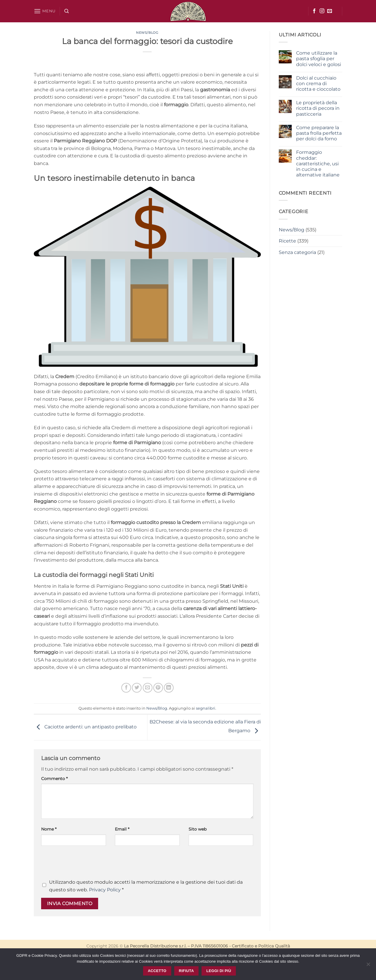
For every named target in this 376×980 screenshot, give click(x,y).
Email (122, 829)
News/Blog (147, 33)
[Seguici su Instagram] (322, 11)
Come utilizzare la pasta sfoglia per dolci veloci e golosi (319, 59)
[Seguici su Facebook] (314, 11)
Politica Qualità (274, 946)
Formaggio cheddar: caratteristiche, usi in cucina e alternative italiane (318, 164)
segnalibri (206, 708)
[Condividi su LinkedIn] (169, 688)
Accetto (157, 971)
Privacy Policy (105, 890)
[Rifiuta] (368, 966)
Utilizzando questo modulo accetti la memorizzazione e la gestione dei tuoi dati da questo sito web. (146, 886)
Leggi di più (219, 971)
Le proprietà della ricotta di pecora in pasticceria (318, 108)
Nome (49, 829)
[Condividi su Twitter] (137, 688)
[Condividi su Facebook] (126, 688)
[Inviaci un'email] (330, 11)
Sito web (198, 829)
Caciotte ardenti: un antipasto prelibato (85, 727)
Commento (54, 779)
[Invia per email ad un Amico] (148, 688)
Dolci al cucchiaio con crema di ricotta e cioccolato (318, 84)
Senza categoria (297, 252)
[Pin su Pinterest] (158, 688)
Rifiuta (186, 971)
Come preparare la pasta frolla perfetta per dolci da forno (319, 133)
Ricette (287, 241)
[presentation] (86, 864)
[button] (45, 11)
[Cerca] (67, 11)
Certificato (243, 946)
